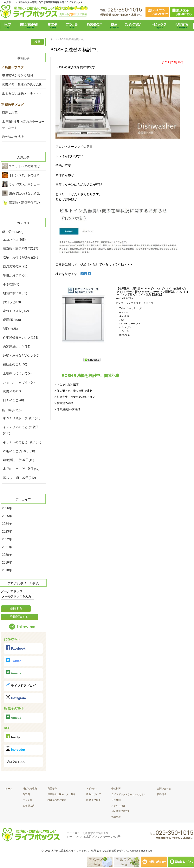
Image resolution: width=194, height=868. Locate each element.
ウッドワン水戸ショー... (26, 184)
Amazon (124, 312)
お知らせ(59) (12, 302)
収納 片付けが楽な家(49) (21, 257)
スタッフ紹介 (134, 25)
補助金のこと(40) (15, 364)
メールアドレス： (13, 591)
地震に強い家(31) (15, 293)
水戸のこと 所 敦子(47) (21, 469)
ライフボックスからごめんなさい (129, 794)
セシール (124, 331)
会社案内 (182, 25)
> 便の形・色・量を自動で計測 (73, 391)
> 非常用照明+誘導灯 (67, 409)
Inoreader (15, 749)
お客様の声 (95, 25)
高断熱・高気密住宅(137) (20, 249)
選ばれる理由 (30, 25)
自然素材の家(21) (15, 266)
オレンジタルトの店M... (25, 175)
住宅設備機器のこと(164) (20, 338)
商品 (115, 25)
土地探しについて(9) (17, 373)
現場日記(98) (12, 320)
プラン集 (72, 25)
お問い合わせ (164, 789)
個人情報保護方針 (121, 811)
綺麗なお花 (10, 112)
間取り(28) (10, 329)
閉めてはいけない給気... (26, 194)
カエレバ (130, 298)
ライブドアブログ (21, 685)
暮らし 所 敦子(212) (19, 478)
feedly (13, 737)
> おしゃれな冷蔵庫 (67, 384)
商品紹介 (52, 789)
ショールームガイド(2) (19, 382)
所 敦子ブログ (93, 800)
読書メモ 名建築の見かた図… (24, 84)
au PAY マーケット (130, 324)
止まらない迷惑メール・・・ (22, 93)
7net (122, 320)
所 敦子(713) (12, 410)
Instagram (16, 697)
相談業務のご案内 (57, 800)
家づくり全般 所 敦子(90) (22, 418)
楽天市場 (124, 316)
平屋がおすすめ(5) (16, 275)
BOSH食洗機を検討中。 (76, 50)
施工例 (53, 25)
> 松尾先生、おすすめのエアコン (75, 397)
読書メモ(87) (12, 391)
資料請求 (162, 794)
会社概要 (116, 789)
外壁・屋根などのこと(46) (21, 356)
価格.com (124, 335)
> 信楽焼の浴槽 (64, 403)
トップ (8, 25)
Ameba (13, 673)
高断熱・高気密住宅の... (26, 203)
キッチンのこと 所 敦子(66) (22, 442)
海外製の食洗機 (13, 137)
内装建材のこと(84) (16, 347)
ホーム (9, 789)
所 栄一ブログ (93, 794)
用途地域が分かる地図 (17, 75)
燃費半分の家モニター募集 (61, 794)
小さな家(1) (11, 284)
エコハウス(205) (14, 240)
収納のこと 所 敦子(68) (19, 451)
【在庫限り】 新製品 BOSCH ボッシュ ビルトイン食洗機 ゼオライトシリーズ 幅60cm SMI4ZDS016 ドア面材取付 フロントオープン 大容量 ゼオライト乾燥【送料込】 (153, 291)
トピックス (158, 25)
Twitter (13, 660)
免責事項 (116, 817)
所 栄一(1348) (13, 232)
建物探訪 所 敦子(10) (19, 460)
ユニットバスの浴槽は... (26, 166)
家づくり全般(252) (16, 311)
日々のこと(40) (13, 400)
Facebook (16, 648)
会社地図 (116, 800)
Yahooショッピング (130, 308)
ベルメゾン (125, 327)
